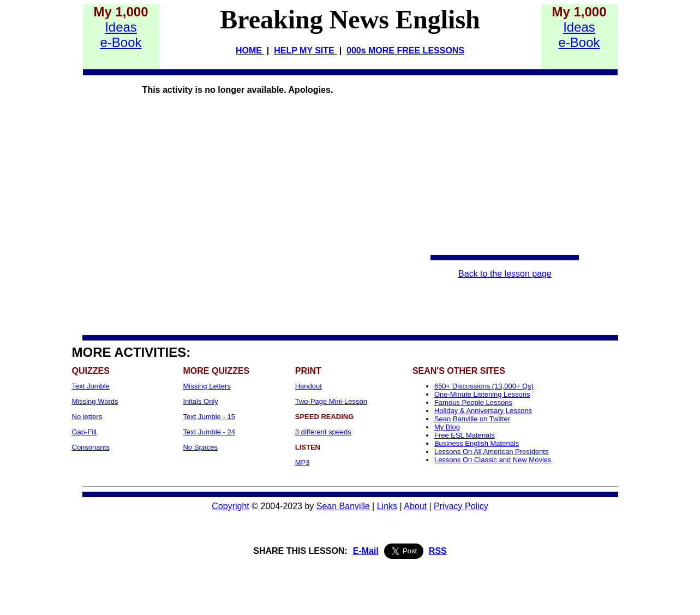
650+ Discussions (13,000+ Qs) (484, 386)
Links (387, 506)
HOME (250, 50)
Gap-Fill (85, 432)
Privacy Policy (461, 506)
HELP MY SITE (305, 50)
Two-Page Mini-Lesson (331, 401)
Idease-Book (121, 35)
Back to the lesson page (505, 274)
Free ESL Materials (465, 435)
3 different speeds (323, 432)
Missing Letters (207, 386)
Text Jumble (91, 386)
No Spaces (200, 447)
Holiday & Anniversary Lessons (483, 411)
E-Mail (366, 551)
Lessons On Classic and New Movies (493, 460)
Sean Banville (343, 506)
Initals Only (200, 401)
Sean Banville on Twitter (472, 419)
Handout (309, 386)
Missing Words (95, 401)
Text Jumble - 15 (209, 417)
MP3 (303, 462)
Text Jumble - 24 (209, 432)
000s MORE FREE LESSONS (405, 50)
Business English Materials (477, 443)
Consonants (91, 447)
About (415, 506)
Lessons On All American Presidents (492, 452)
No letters (87, 417)
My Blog (447, 427)
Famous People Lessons (473, 402)
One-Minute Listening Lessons (482, 394)
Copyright (230, 506)
